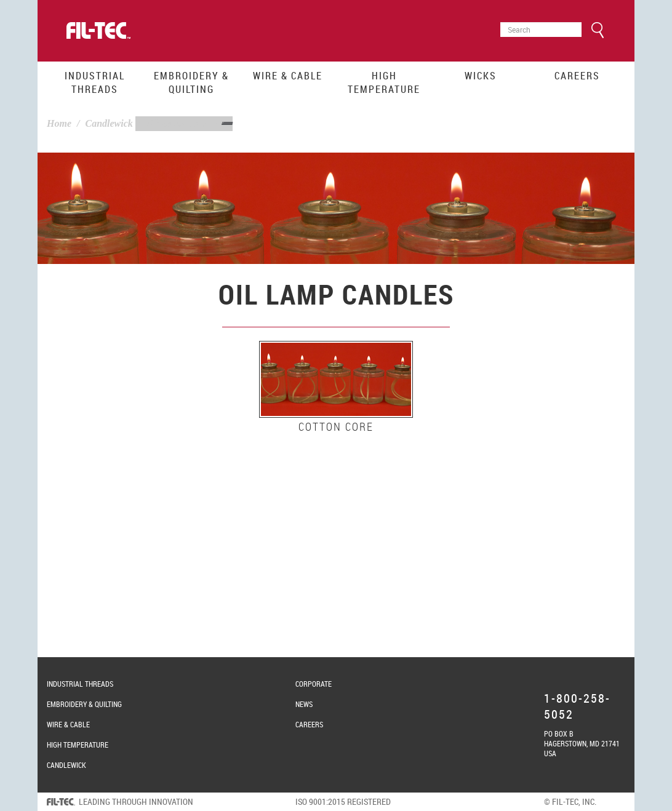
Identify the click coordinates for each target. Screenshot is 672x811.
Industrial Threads (95, 82)
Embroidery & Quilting (191, 82)
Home (59, 123)
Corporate (314, 684)
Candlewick (109, 123)
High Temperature (384, 82)
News (304, 704)
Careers (577, 76)
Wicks (481, 76)
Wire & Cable (288, 76)
